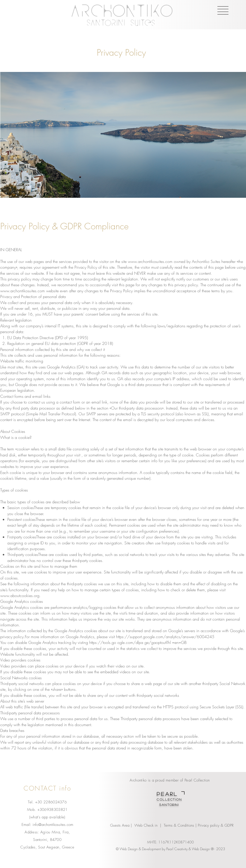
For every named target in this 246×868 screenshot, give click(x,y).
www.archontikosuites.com (150, 261)
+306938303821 (53, 810)
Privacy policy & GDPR (216, 825)
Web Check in (146, 825)
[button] (223, 10)
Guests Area (120, 825)
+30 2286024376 (51, 802)
